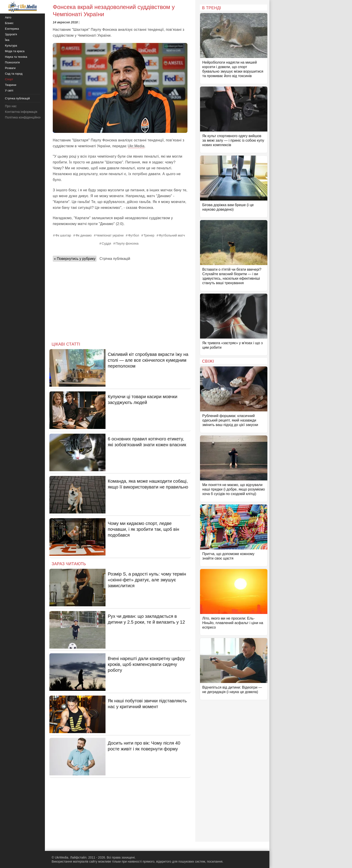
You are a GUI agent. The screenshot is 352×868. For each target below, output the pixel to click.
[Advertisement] (120, 300)
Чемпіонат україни (110, 235)
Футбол (133, 235)
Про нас (11, 106)
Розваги (10, 68)
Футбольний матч (172, 235)
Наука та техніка (16, 57)
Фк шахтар (63, 235)
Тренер (149, 235)
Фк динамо (84, 235)
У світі (9, 90)
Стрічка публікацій (115, 259)
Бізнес (9, 23)
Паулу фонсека (127, 243)
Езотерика (12, 29)
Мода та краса (15, 51)
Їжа (7, 40)
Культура (11, 46)
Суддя (106, 243)
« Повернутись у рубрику (75, 259)
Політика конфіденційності (24, 117)
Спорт (9, 79)
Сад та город (14, 74)
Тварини (11, 85)
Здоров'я (11, 34)
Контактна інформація (21, 112)
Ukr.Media (136, 146)
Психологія (12, 62)
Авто (8, 17)
